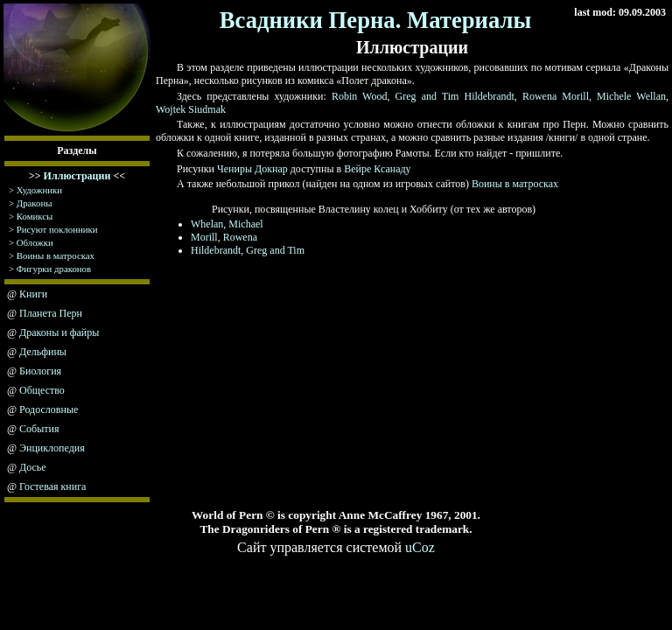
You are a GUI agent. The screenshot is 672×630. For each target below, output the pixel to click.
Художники (39, 190)
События (39, 429)
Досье (33, 467)
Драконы (35, 203)
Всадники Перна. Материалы (376, 20)
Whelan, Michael (227, 224)
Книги (33, 294)
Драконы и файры (59, 332)
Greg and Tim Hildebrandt (455, 96)
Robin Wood (360, 96)
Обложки (35, 242)
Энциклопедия (52, 448)
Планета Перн (51, 313)
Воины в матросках (56, 255)
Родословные (49, 409)
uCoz (420, 547)
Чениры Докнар (252, 169)
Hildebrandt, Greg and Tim (248, 250)
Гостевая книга (52, 486)
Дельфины (43, 352)
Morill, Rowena (224, 237)
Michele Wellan (631, 96)
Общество (42, 390)
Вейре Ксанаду (377, 169)
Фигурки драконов (54, 269)
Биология (40, 371)
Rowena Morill (556, 96)
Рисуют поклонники (57, 229)
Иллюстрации (77, 176)
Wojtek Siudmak (191, 109)
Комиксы (35, 216)
